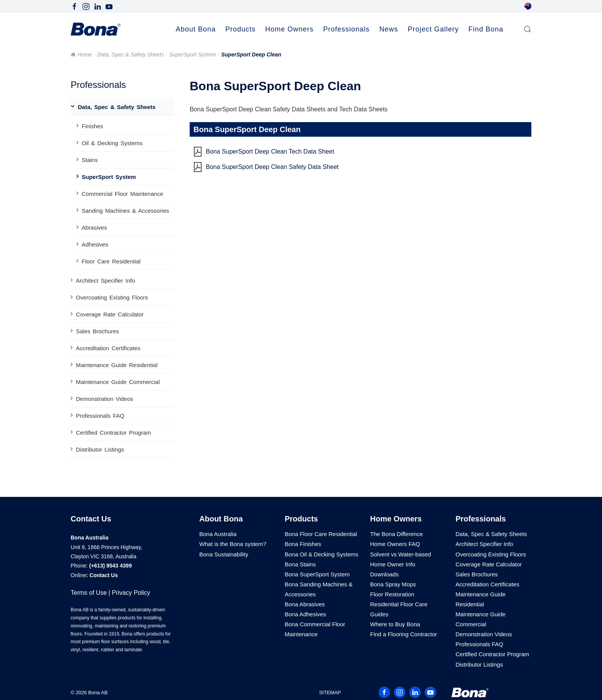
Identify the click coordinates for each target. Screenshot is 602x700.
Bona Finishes (303, 544)
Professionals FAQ (100, 416)
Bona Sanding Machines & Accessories (319, 589)
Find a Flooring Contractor (404, 634)
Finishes (93, 126)
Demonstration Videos (105, 399)
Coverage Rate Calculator (110, 314)
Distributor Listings (100, 449)
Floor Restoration (392, 594)
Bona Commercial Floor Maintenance (315, 629)
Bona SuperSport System (317, 574)
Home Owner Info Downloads (393, 569)
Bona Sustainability (224, 554)
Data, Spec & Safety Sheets (131, 55)
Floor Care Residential (111, 261)
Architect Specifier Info (106, 280)
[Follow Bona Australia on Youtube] (109, 6)
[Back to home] (96, 29)
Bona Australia (218, 534)
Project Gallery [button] (433, 29)
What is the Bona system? (233, 544)
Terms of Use (89, 593)
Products (302, 519)
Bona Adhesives (306, 614)
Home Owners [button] (289, 29)
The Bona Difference (396, 534)
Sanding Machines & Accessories (126, 211)
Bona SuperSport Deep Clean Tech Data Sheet (270, 151)
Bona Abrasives (305, 604)
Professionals (481, 519)
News (389, 29)
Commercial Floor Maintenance (122, 194)
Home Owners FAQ (395, 544)
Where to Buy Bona (395, 624)
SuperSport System (193, 55)
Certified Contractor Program (114, 433)
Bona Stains (300, 564)
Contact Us (104, 575)
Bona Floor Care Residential (321, 534)
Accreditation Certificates (108, 348)
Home (85, 55)
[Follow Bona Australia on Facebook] (74, 6)
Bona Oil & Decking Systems (322, 554)
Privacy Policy (131, 593)
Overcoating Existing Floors (112, 297)
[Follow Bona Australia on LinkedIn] (98, 6)
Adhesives (95, 244)
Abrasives (94, 228)
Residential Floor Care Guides (399, 609)
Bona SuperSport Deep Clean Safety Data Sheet (272, 167)
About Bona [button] (196, 29)
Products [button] (241, 29)
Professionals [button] (346, 29)
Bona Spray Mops (393, 584)
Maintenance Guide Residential (117, 365)
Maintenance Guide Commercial (118, 382)
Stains (90, 160)
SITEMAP (330, 693)
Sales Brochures (98, 331)
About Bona (221, 519)
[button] (528, 29)
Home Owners (396, 519)
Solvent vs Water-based (401, 554)
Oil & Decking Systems (112, 143)
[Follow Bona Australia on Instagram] (86, 6)
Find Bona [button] (486, 29)
